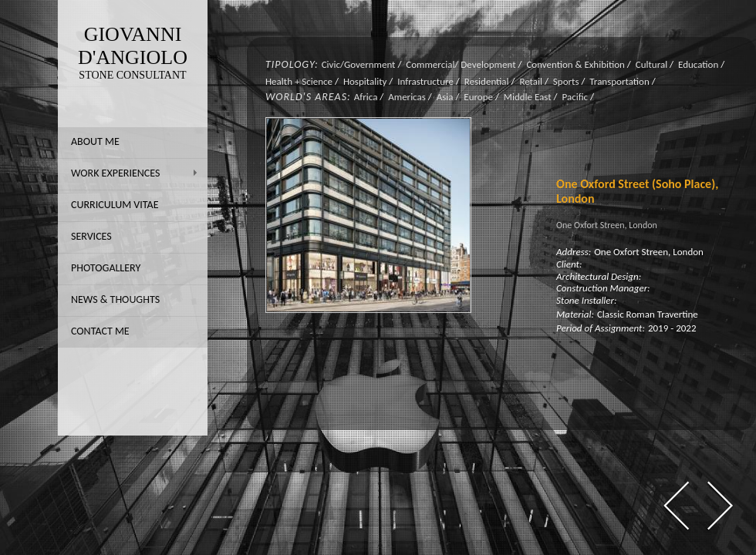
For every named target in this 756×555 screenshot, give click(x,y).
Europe (478, 97)
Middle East (528, 97)
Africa (366, 97)
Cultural (651, 64)
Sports (566, 81)
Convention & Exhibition (575, 64)
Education (698, 64)
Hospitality (365, 81)
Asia (445, 97)
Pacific (575, 97)
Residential (487, 81)
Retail (531, 81)
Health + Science (299, 81)
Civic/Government (359, 64)
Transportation (619, 81)
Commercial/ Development (461, 64)
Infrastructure (425, 81)
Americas (407, 97)
